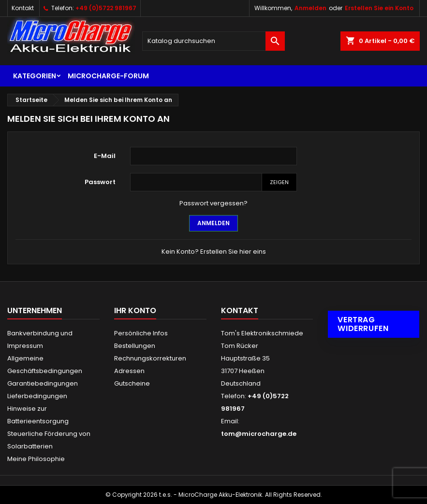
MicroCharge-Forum (108, 76)
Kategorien (35, 76)
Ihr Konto (135, 310)
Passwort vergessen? (213, 203)
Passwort (100, 182)
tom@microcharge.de (259, 434)
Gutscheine (132, 383)
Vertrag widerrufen (363, 324)
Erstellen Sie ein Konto (379, 8)
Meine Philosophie (36, 459)
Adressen (129, 371)
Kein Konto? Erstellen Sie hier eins (214, 252)
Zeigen (279, 182)
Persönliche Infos (141, 333)
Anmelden (310, 8)
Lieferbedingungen (37, 396)
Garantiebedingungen (43, 383)
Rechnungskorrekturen (150, 358)
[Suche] (213, 41)
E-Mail (105, 156)
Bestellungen (135, 346)
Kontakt (23, 8)
